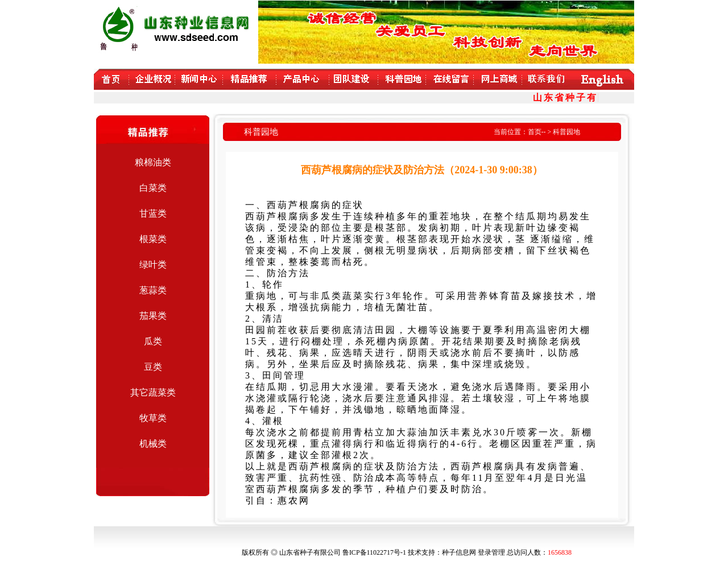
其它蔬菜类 (153, 392)
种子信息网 (459, 552)
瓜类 (153, 341)
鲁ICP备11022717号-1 (374, 552)
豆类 (153, 367)
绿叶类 (153, 265)
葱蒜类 (153, 290)
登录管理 (491, 552)
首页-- (537, 132)
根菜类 (153, 239)
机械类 (153, 444)
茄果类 (153, 316)
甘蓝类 (153, 213)
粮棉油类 (153, 162)
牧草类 (153, 418)
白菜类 (153, 188)
